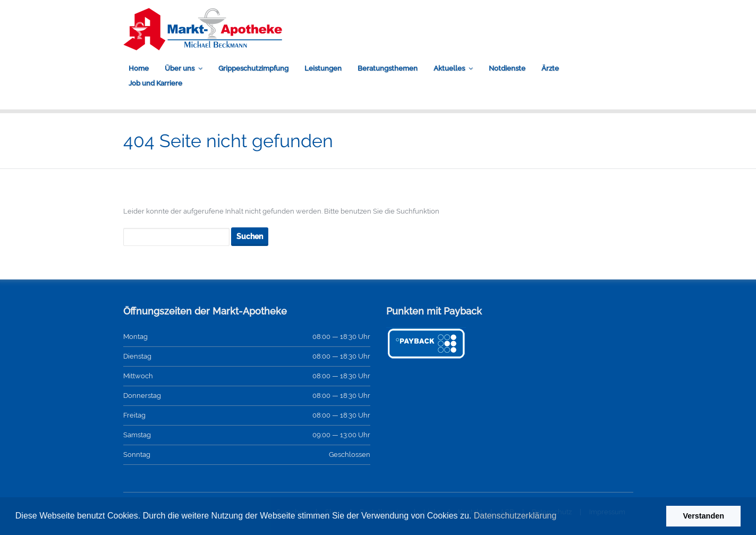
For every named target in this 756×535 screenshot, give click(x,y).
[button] (560, 517)
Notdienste (507, 68)
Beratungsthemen (388, 68)
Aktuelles (449, 68)
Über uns (180, 68)
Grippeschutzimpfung (253, 68)
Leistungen (323, 68)
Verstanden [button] (703, 516)
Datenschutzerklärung (515, 516)
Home (139, 68)
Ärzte (550, 68)
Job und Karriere (155, 83)
